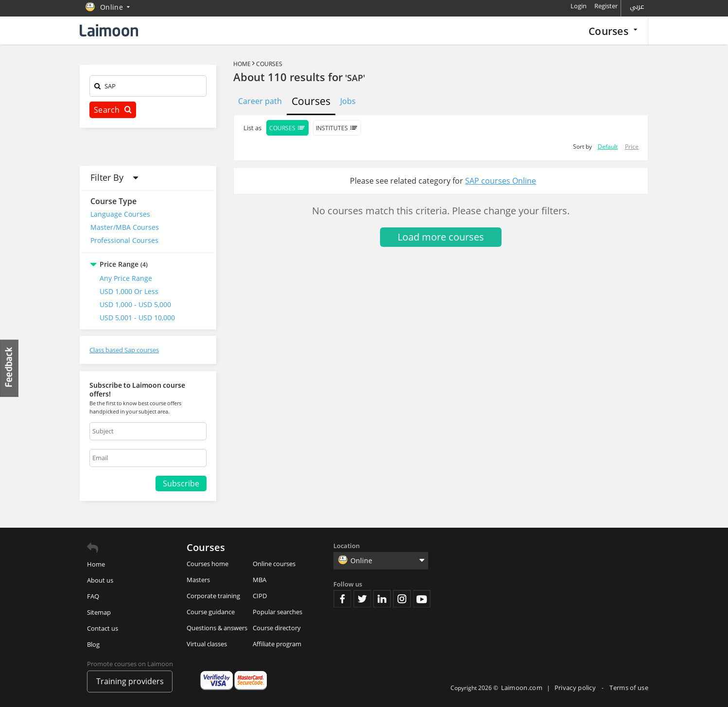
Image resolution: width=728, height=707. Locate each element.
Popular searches (277, 612)
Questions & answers (217, 628)
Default (608, 147)
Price (632, 147)
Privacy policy (576, 688)
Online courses (274, 564)
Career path (260, 101)
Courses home (208, 564)
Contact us (103, 628)
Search (113, 110)
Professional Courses (124, 240)
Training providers (130, 681)
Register (606, 6)
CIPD (260, 596)
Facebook (342, 599)
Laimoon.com (522, 688)
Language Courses (120, 214)
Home (242, 64)
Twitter (362, 599)
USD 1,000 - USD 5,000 (135, 304)
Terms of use (629, 688)
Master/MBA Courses (125, 227)
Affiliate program (277, 644)
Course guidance (211, 612)
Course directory (277, 628)
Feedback (10, 368)
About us (100, 580)
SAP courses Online (501, 181)
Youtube (422, 599)
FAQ (93, 596)
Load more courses (441, 237)
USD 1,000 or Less (129, 291)
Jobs (348, 101)
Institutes (337, 128)
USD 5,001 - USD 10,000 (137, 318)
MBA (260, 580)
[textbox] (148, 88)
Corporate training (213, 596)
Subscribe (181, 483)
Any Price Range (126, 278)
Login (579, 6)
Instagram (402, 599)
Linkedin (382, 599)
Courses (613, 31)
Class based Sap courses (124, 350)
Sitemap (99, 612)
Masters (198, 580)
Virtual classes (207, 644)
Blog (93, 644)
